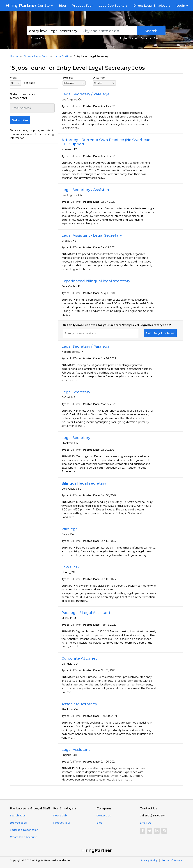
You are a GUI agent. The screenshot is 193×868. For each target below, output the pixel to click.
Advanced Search (151, 38)
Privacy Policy (149, 860)
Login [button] (181, 6)
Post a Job (60, 816)
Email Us (145, 823)
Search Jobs (18, 816)
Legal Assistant (76, 750)
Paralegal (70, 529)
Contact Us (104, 816)
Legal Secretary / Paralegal (86, 94)
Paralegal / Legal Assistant (86, 613)
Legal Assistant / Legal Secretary (92, 235)
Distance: (99, 78)
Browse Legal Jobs (36, 56)
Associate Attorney (79, 704)
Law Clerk (71, 567)
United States (129, 38)
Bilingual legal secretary (84, 483)
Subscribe (20, 120)
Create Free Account (23, 837)
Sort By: (68, 78)
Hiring (21, 5)
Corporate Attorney (79, 658)
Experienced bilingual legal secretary (96, 281)
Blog (62, 6)
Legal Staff (60, 56)
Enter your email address (80, 333)
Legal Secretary (76, 392)
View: (13, 78)
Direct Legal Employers (152, 6)
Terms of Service (172, 860)
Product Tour (82, 6)
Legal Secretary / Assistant (86, 190)
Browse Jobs (39, 38)
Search (151, 31)
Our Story (45, 6)
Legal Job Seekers (113, 6)
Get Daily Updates (160, 333)
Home (14, 56)
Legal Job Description (24, 830)
